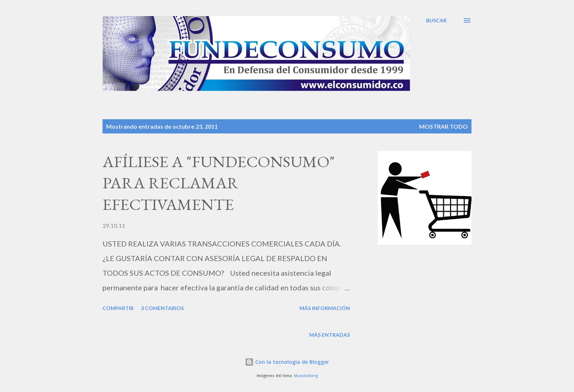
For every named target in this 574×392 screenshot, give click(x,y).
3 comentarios (162, 308)
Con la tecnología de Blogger (287, 362)
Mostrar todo (443, 126)
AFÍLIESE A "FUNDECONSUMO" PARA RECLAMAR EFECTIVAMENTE (219, 183)
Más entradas (330, 335)
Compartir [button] (118, 308)
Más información (325, 308)
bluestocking (306, 376)
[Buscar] (436, 20)
